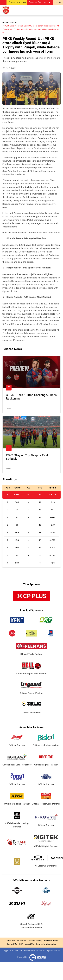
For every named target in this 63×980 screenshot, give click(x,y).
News (8, 408)
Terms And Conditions (16, 941)
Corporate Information (46, 944)
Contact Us (12, 944)
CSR (21, 944)
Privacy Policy (34, 941)
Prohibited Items (50, 941)
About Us (30, 944)
